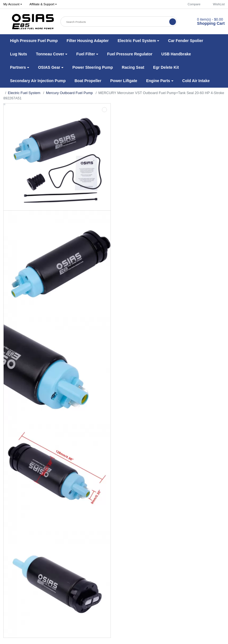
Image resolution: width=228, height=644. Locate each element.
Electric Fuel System (24, 93)
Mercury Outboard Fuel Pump (69, 93)
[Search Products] (115, 22)
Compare (191, 4)
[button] (43, 4)
